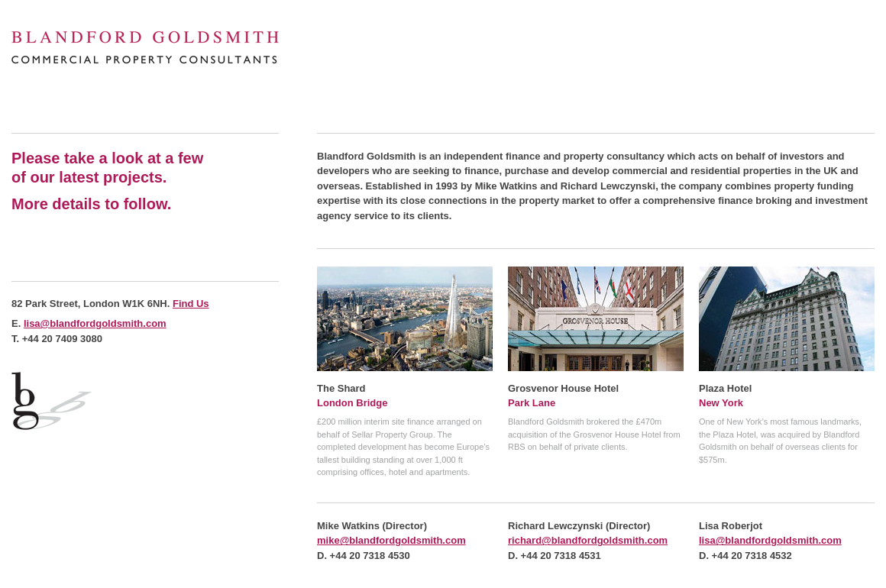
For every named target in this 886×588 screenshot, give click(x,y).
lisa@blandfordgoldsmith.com (95, 323)
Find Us (191, 304)
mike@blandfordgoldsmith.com (391, 540)
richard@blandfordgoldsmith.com (588, 540)
